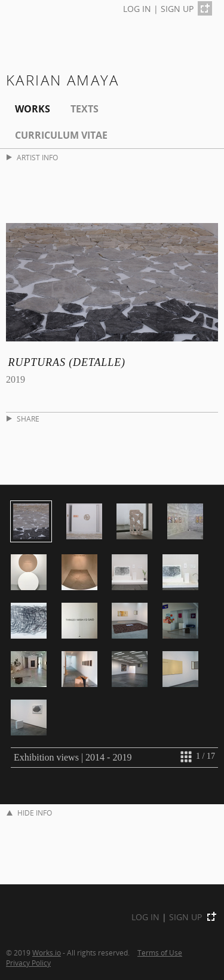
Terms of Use (160, 952)
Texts (85, 109)
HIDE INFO (29, 813)
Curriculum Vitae (61, 135)
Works (33, 109)
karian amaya (63, 80)
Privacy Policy (28, 963)
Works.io (47, 952)
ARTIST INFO (32, 158)
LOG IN (137, 9)
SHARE (23, 419)
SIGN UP (177, 9)
